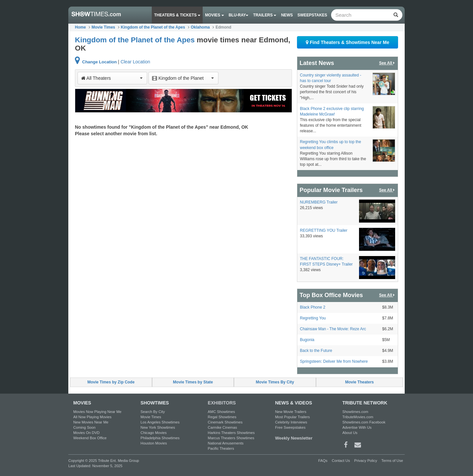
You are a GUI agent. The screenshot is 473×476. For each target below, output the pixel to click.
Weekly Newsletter (294, 438)
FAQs (323, 461)
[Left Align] (396, 15)
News (287, 15)
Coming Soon (84, 427)
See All (387, 63)
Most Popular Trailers (292, 417)
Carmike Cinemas (223, 427)
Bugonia (307, 340)
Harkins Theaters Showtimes (231, 433)
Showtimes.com (355, 412)
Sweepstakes (312, 15)
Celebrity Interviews (291, 422)
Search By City (153, 412)
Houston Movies (154, 443)
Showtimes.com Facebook (364, 422)
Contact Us (341, 461)
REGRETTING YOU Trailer (324, 230)
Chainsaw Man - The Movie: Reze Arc (333, 329)
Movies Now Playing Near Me (97, 412)
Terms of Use (392, 461)
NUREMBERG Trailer (319, 202)
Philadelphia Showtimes (160, 438)
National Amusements (226, 443)
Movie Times (103, 27)
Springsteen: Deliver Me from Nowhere (334, 361)
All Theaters (112, 78)
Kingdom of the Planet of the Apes (153, 27)
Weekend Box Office (90, 438)
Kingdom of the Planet (183, 78)
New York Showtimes (158, 427)
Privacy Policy (366, 461)
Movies (214, 15)
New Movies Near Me (91, 422)
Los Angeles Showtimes (160, 422)
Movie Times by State (193, 382)
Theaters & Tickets (177, 15)
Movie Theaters (360, 382)
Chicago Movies (154, 433)
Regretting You (313, 318)
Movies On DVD (86, 433)
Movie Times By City (275, 382)
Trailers (265, 15)
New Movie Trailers (291, 412)
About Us (350, 433)
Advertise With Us (357, 427)
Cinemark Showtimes (225, 422)
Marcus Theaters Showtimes (231, 438)
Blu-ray (238, 15)
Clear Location (135, 62)
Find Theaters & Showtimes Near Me (348, 42)
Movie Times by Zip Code (111, 382)
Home (80, 27)
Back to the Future (316, 351)
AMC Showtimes (222, 412)
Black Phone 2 (313, 307)
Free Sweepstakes (290, 427)
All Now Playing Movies (92, 417)
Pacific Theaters (221, 448)
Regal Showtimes (222, 417)
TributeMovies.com (358, 417)
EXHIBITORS (222, 403)
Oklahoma (200, 27)
